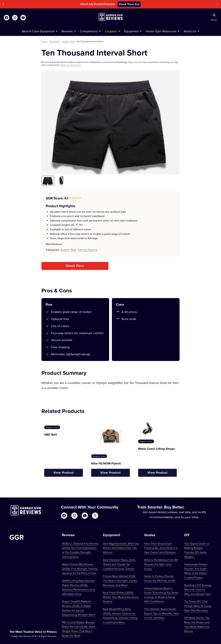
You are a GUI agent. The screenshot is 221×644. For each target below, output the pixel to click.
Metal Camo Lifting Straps (157, 449)
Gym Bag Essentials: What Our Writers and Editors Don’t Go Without (121, 548)
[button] (3, 4)
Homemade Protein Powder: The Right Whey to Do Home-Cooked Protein (196, 571)
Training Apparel (87, 250)
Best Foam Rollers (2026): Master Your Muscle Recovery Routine (121, 597)
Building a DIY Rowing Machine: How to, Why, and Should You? (198, 589)
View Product (64, 473)
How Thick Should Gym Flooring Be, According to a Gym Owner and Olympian (161, 548)
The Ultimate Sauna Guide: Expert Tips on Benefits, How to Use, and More (162, 613)
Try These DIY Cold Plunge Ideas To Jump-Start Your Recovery (198, 606)
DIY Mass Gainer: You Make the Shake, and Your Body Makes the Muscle (197, 624)
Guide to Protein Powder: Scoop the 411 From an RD (160, 578)
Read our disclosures (71, 65)
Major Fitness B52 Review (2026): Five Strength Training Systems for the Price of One (80, 569)
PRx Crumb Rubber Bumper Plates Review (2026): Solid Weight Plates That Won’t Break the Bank (79, 629)
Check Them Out (129, 4)
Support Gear (68, 41)
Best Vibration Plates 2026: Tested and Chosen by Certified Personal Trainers (119, 564)
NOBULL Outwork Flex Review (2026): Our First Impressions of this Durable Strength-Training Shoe (80, 550)
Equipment (55, 41)
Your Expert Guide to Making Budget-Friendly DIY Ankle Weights (197, 550)
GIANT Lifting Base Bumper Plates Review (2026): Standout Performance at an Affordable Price (79, 587)
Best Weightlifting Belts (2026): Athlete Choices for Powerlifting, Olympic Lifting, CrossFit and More (120, 616)
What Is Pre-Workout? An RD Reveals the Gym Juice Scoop (161, 564)
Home (44, 41)
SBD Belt (51, 435)
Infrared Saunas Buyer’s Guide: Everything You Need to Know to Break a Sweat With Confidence (161, 595)
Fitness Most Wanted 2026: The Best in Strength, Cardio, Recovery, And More (120, 580)
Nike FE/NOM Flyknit (106, 463)
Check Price (75, 266)
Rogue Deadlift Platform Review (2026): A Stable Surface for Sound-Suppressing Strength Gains (79, 608)
